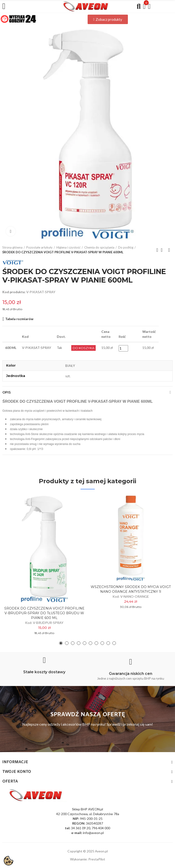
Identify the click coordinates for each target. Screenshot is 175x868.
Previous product (157, 250)
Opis (7, 392)
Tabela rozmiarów (19, 319)
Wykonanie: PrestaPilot (88, 859)
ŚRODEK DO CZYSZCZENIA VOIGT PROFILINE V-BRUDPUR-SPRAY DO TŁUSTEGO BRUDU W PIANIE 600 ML (44, 613)
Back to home (163, 250)
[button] (108, 19)
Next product (169, 250)
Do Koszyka (83, 348)
